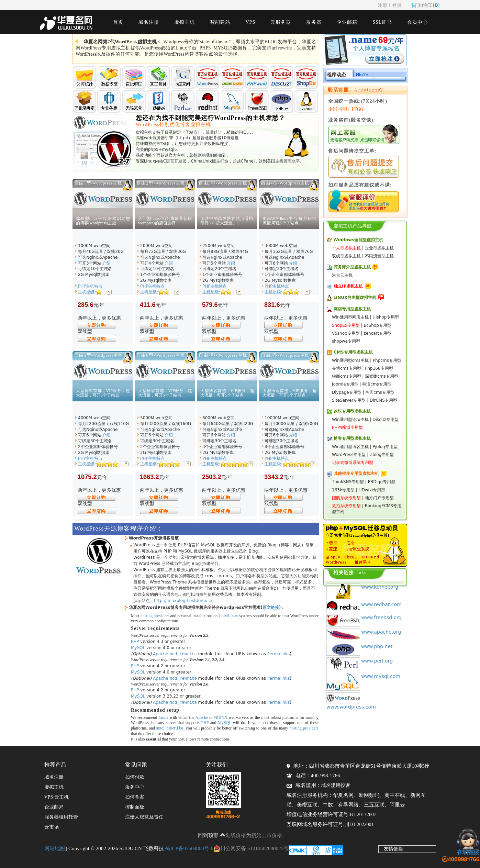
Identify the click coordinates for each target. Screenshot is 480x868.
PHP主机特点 (90, 286)
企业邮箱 (347, 22)
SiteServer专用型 (349, 400)
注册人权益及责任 (144, 816)
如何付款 (135, 776)
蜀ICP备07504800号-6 (189, 847)
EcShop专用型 (378, 325)
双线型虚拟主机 (346, 256)
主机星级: (87, 292)
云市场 (52, 826)
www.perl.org (377, 661)
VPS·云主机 (57, 796)
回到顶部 (212, 834)
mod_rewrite (183, 654)
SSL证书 (382, 22)
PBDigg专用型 (382, 482)
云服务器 (281, 22)
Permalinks (278, 654)
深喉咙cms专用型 (382, 376)
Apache (161, 654)
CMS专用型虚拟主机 (353, 352)
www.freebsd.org (381, 617)
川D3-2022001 (359, 824)
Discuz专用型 (385, 420)
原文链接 (271, 608)
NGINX (221, 716)
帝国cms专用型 (380, 392)
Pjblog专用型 (385, 447)
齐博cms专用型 (347, 368)
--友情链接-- (393, 848)
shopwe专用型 (346, 341)
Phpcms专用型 (387, 360)
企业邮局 (54, 806)
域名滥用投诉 (336, 784)
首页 (118, 22)
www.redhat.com (381, 604)
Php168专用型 (379, 368)
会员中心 (417, 22)
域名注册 (149, 22)
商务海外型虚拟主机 (352, 267)
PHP (135, 642)
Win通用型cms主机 (350, 360)
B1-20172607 (363, 814)
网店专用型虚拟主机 (352, 309)
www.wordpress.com (351, 707)
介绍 (107, 263)
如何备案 (135, 796)
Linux (233, 616)
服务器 (314, 22)
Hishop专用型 (386, 317)
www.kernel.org (380, 587)
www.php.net (377, 646)
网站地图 (55, 847)
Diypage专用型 (347, 392)
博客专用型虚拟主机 (352, 438)
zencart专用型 (377, 333)
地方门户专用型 (379, 498)
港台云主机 (342, 275)
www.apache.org (381, 632)
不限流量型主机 (379, 256)
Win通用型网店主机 (350, 317)
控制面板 (135, 806)
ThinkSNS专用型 (348, 482)
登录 (397, 5)
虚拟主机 (185, 22)
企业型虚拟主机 (379, 248)
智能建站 (220, 22)
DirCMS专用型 (383, 400)
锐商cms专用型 (347, 376)
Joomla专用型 (345, 384)
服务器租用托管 (61, 816)
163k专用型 (343, 490)
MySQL (138, 648)
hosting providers (155, 616)
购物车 (426, 5)
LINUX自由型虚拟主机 (355, 298)
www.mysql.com (381, 676)
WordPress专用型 (349, 455)
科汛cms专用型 (377, 384)
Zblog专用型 (382, 455)
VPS (251, 22)
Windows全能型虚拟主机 (358, 240)
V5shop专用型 (346, 333)
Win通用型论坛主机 (350, 420)
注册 (382, 5)
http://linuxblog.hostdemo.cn (184, 601)
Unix (223, 616)
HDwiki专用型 (372, 490)
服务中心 (135, 786)
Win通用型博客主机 (350, 447)
